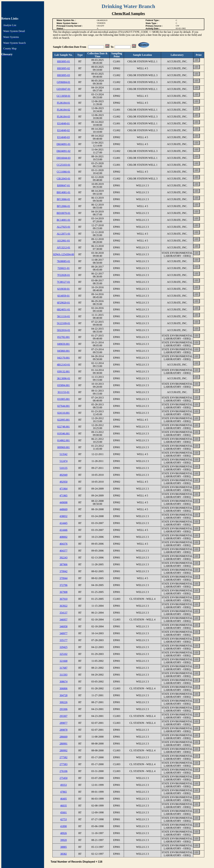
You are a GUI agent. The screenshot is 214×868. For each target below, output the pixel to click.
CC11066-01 (63, 172)
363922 (63, 606)
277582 (63, 757)
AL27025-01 (64, 227)
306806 (63, 688)
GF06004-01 (63, 82)
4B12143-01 (63, 365)
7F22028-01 (63, 275)
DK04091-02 (63, 151)
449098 (63, 502)
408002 (63, 537)
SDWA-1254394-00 (63, 254)
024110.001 (64, 413)
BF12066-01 (64, 206)
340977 (63, 633)
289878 (63, 730)
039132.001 (63, 371)
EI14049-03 (63, 137)
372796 (63, 585)
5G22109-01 (64, 323)
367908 (63, 592)
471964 (63, 489)
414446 (63, 530)
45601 (63, 812)
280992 (63, 750)
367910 (63, 599)
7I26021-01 (64, 268)
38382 (63, 854)
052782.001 (63, 337)
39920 (63, 840)
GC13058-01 (64, 96)
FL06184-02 (63, 110)
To (112, 47)
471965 (63, 496)
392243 (63, 558)
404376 (63, 544)
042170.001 (63, 358)
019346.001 (63, 434)
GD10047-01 (63, 89)
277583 (63, 764)
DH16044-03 (63, 158)
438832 (63, 516)
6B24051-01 (63, 309)
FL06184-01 (63, 103)
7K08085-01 (64, 261)
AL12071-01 (64, 234)
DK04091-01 (63, 144)
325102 (63, 654)
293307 (63, 716)
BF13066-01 (64, 199)
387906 (63, 564)
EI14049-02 (63, 130)
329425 (63, 647)
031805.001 (63, 399)
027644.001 (63, 406)
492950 (63, 482)
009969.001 (63, 447)
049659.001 (63, 344)
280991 (63, 744)
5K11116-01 (64, 316)
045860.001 (63, 351)
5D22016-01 (64, 330)
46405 (63, 799)
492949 (63, 475)
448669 (63, 509)
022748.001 (63, 427)
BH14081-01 (64, 192)
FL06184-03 (63, 117)
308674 (63, 682)
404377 (63, 551)
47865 (63, 792)
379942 (63, 571)
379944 (63, 578)
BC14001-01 (64, 220)
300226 (63, 702)
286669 (63, 737)
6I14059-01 (64, 296)
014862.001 (63, 440)
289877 (63, 723)
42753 (63, 819)
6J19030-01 (64, 289)
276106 (63, 771)
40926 (63, 833)
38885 (63, 847)
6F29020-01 (63, 303)
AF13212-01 (63, 247)
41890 (63, 826)
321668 (63, 661)
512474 (63, 461)
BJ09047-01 (63, 185)
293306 (63, 709)
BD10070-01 (64, 213)
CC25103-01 (64, 165)
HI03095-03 (63, 75)
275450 (63, 778)
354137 (63, 613)
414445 (63, 523)
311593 (64, 675)
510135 (63, 468)
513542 (63, 454)
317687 (63, 668)
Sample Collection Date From (70, 47)
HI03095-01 (63, 61)
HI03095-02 (63, 68)
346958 (63, 626)
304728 (63, 695)
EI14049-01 (63, 123)
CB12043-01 (64, 179)
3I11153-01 (64, 392)
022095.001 (63, 420)
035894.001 (63, 385)
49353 (63, 785)
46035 (63, 806)
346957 (63, 620)
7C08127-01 (63, 282)
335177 (63, 640)
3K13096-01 (64, 378)
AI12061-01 (63, 241)
